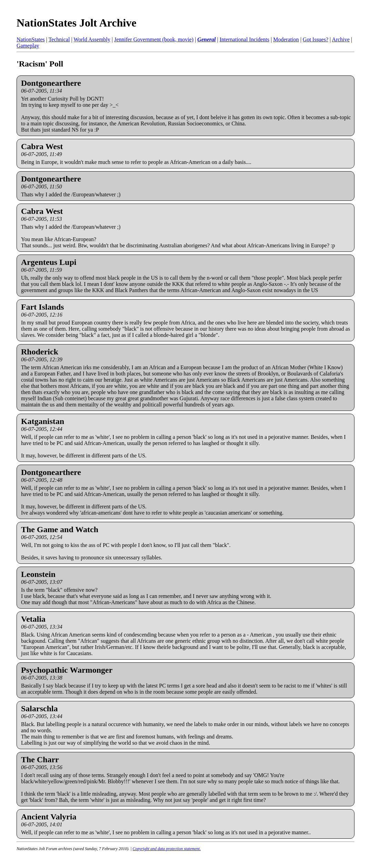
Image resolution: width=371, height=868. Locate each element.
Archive (341, 39)
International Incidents (244, 39)
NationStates (31, 39)
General (207, 39)
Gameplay (28, 46)
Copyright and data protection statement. (167, 849)
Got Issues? (316, 39)
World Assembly (92, 39)
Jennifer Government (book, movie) (154, 39)
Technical (59, 39)
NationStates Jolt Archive (76, 23)
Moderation (286, 39)
